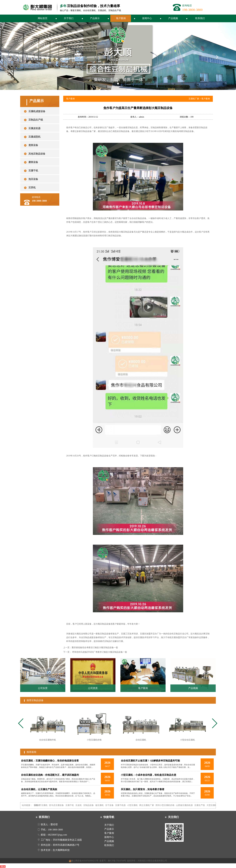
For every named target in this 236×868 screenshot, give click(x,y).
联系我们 (200, 18)
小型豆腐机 (137, 805)
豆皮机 (83, 805)
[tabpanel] (48, 726)
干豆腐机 (48, 805)
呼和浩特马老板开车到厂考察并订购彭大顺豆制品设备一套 (100, 652)
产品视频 (173, 18)
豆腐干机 (74, 805)
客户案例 (121, 18)
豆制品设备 (93, 805)
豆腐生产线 (204, 805)
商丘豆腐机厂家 (151, 805)
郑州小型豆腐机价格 (169, 805)
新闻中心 (147, 18)
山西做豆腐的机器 (189, 805)
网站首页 (43, 18)
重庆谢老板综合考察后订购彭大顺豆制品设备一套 (95, 648)
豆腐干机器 (125, 805)
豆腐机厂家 (194, 99)
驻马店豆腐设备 (61, 805)
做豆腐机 (104, 805)
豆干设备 (114, 805)
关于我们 (69, 18)
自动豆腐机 (39, 805)
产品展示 (95, 18)
